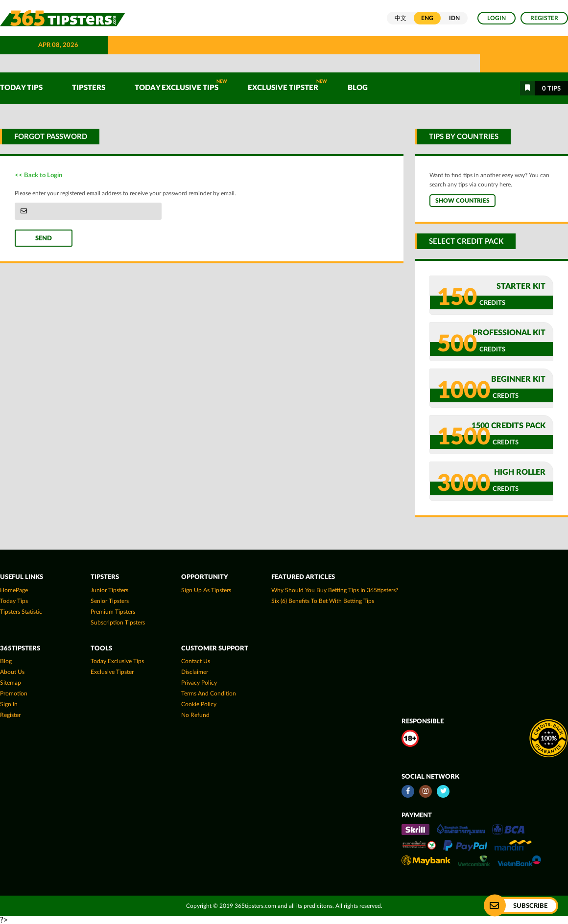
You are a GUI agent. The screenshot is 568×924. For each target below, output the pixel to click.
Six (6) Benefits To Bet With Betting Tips (323, 601)
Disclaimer (195, 672)
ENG (427, 18)
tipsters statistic (21, 612)
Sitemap (11, 683)
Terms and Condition (209, 693)
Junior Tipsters (109, 590)
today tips (14, 601)
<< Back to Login (38, 175)
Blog (358, 88)
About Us (12, 672)
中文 (401, 18)
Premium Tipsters (113, 612)
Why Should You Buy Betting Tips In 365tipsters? (335, 590)
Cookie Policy (199, 704)
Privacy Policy (199, 683)
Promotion (14, 693)
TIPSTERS (89, 88)
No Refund (195, 715)
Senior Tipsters (110, 601)
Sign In (9, 704)
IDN (454, 18)
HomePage (14, 590)
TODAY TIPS (21, 88)
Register (544, 18)
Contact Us (196, 661)
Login (497, 18)
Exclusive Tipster (287, 85)
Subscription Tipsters (118, 623)
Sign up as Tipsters (206, 590)
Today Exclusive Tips (181, 85)
